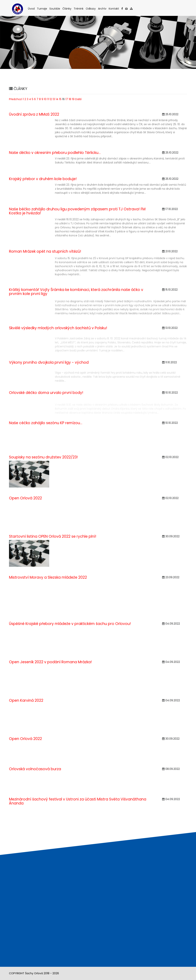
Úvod (32, 9)
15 (60, 99)
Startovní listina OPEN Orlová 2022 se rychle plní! (53, 536)
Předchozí (16, 99)
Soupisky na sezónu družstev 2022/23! (43, 457)
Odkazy (91, 9)
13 (54, 99)
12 (51, 99)
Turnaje (42, 9)
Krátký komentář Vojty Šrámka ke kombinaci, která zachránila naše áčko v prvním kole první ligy (76, 292)
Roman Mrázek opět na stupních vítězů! (45, 251)
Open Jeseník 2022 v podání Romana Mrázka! (50, 662)
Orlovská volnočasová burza (35, 769)
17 (67, 99)
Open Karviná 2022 (26, 700)
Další (78, 99)
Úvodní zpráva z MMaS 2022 (34, 114)
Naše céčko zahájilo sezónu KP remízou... (46, 423)
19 (73, 99)
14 (57, 99)
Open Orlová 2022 (25, 498)
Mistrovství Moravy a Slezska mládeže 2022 (48, 577)
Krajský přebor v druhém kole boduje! (43, 179)
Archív (102, 9)
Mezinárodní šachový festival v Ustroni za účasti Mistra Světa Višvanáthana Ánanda (78, 801)
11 (48, 99)
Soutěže (55, 9)
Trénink (79, 9)
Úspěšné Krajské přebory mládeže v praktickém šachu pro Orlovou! (70, 624)
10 (45, 99)
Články (67, 9)
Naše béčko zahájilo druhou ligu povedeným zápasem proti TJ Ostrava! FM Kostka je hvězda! (77, 211)
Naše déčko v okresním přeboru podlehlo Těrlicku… (55, 153)
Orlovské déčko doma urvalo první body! (46, 393)
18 (70, 99)
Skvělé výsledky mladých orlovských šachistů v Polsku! (58, 328)
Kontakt (114, 9)
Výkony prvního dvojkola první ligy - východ (49, 362)
